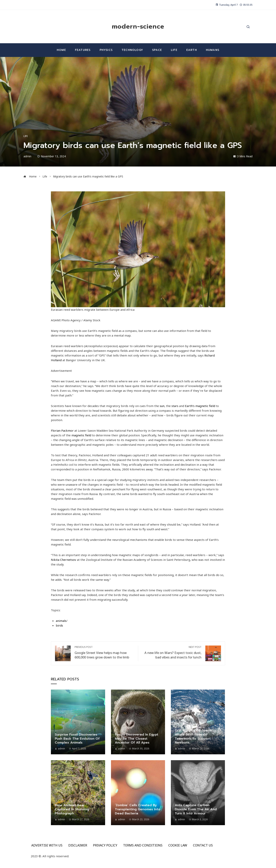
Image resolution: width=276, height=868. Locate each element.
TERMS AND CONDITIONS (143, 845)
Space (157, 50)
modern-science (138, 27)
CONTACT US (203, 845)
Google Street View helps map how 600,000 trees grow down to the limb (104, 652)
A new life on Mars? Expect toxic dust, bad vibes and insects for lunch (172, 652)
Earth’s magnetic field (200, 406)
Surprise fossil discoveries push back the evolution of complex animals (77, 739)
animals (61, 621)
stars (175, 406)
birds (59, 625)
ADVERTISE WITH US (47, 845)
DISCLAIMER (78, 845)
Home (61, 50)
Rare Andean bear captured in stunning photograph (72, 809)
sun (162, 406)
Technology (132, 50)
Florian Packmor (62, 430)
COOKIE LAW (178, 845)
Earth (192, 50)
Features (83, 50)
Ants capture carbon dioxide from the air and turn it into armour (196, 809)
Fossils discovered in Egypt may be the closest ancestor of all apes (137, 739)
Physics (106, 50)
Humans (213, 50)
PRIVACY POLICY (105, 845)
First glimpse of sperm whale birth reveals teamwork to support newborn (193, 737)
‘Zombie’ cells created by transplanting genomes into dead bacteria (138, 809)
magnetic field (81, 435)
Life (174, 50)
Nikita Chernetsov (64, 560)
